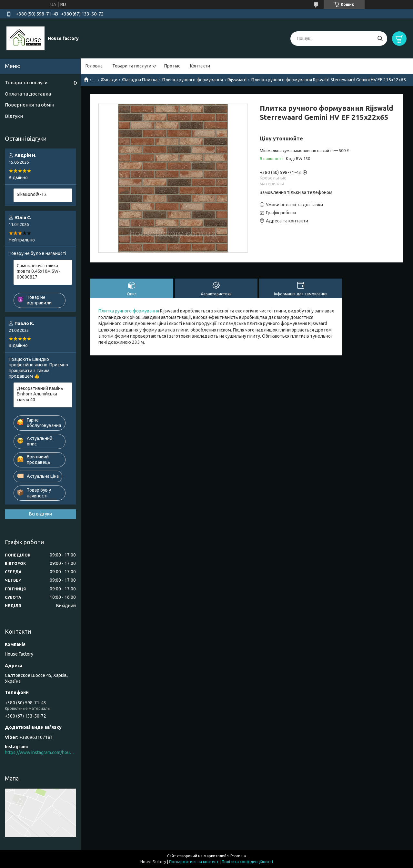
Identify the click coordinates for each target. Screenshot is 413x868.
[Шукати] (380, 39)
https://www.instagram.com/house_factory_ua (40, 752)
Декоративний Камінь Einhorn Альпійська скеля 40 (40, 394)
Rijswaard (237, 80)
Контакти (200, 66)
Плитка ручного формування (193, 80)
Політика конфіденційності (247, 862)
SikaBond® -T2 (32, 194)
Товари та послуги (132, 66)
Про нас (172, 66)
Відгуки (14, 116)
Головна (94, 66)
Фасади (109, 80)
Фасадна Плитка (140, 80)
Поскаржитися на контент (194, 862)
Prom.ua (238, 856)
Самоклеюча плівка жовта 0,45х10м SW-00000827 (38, 271)
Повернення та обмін (30, 105)
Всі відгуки (40, 514)
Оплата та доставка (28, 94)
